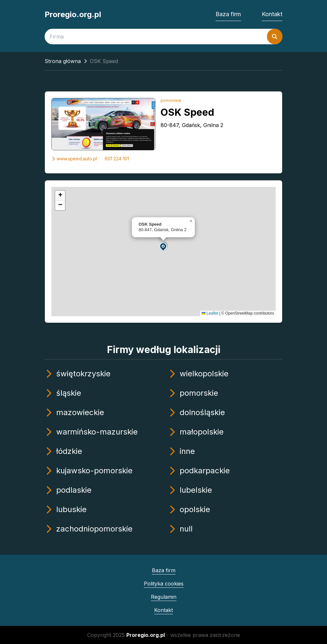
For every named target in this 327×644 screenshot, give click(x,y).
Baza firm (228, 14)
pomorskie (171, 100)
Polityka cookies (164, 584)
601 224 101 (117, 159)
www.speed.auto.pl (74, 159)
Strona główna (63, 61)
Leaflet (210, 313)
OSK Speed (187, 112)
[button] (163, 247)
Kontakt (272, 14)
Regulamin (164, 597)
